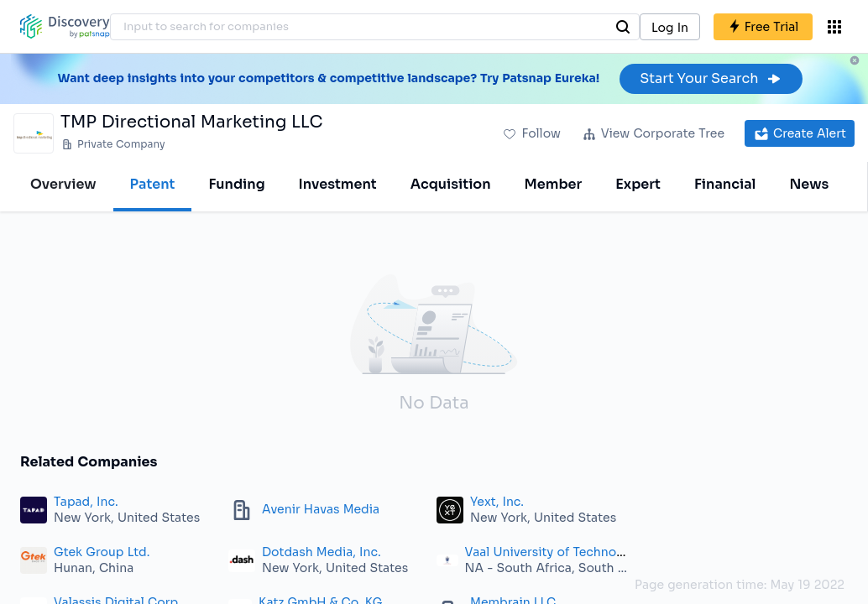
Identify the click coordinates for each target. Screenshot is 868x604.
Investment (338, 184)
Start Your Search (711, 78)
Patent (153, 184)
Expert (638, 184)
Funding (236, 184)
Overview (63, 184)
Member (554, 184)
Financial (725, 184)
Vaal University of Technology (554, 552)
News (809, 184)
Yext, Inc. (497, 502)
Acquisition (451, 184)
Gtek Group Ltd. (102, 552)
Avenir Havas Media (321, 509)
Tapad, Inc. (86, 502)
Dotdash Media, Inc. (322, 552)
